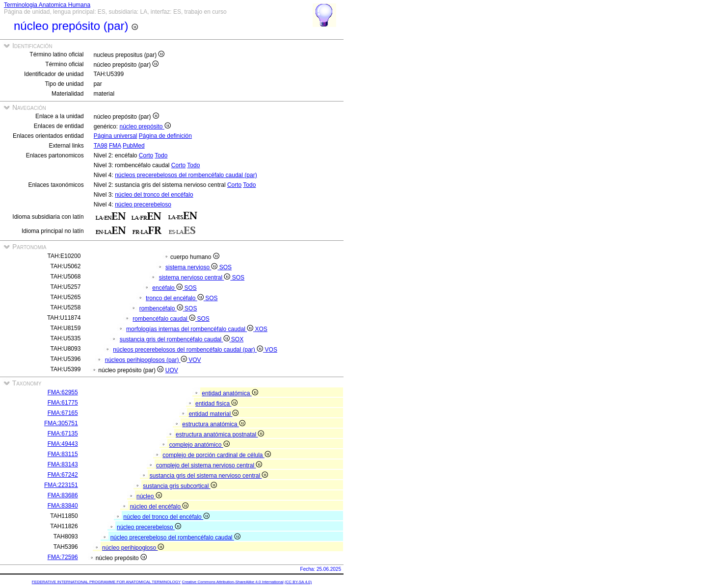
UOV (172, 370)
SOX (237, 339)
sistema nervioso (192, 267)
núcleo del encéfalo (159, 507)
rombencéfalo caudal (165, 319)
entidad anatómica (230, 393)
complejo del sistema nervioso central (209, 465)
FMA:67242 (63, 475)
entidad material (214, 414)
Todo (161, 155)
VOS (271, 350)
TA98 (101, 146)
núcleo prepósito (145, 127)
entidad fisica (216, 404)
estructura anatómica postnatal (220, 435)
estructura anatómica (213, 424)
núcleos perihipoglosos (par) (147, 360)
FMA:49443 (63, 444)
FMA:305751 (61, 423)
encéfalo (168, 288)
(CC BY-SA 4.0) (298, 582)
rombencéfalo (162, 308)
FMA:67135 (63, 434)
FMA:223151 (61, 485)
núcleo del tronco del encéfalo (154, 195)
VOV (195, 360)
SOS (225, 267)
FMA (115, 146)
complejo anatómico (199, 445)
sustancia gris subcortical (180, 486)
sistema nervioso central (196, 278)
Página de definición (165, 136)
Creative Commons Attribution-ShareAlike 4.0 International (232, 582)
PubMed (134, 146)
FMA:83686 (63, 495)
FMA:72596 (63, 557)
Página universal (116, 136)
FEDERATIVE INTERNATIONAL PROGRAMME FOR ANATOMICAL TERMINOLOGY (106, 582)
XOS (261, 329)
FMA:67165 (63, 413)
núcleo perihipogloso (133, 548)
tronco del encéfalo (175, 298)
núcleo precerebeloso (143, 205)
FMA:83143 (63, 464)
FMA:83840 (63, 506)
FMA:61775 (63, 403)
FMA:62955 (63, 392)
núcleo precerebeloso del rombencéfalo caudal (175, 537)
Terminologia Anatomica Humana (47, 5)
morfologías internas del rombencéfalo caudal (190, 329)
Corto (146, 155)
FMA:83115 (63, 454)
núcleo (149, 496)
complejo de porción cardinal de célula (216, 455)
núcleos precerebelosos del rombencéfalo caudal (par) (186, 175)
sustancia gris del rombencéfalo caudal (175, 339)
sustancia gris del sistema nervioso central (209, 476)
